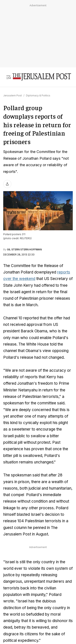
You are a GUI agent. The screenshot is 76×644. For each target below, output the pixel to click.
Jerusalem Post (13, 95)
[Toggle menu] (9, 77)
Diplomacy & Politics (38, 95)
